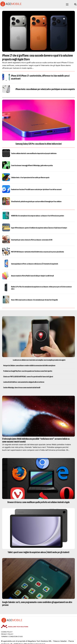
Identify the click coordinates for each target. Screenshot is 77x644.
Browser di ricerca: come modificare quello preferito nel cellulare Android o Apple (39, 502)
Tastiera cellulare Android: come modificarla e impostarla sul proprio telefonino (34, 153)
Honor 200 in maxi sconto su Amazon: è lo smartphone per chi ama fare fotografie (34, 300)
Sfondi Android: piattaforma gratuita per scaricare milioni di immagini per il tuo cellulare (36, 202)
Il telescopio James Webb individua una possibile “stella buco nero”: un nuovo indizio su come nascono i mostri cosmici (36, 440)
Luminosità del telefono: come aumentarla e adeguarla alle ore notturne (24, 382)
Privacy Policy (7, 634)
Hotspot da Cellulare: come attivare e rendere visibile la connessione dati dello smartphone (29, 366)
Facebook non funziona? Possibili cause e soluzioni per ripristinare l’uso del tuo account (36, 189)
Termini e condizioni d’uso (12, 637)
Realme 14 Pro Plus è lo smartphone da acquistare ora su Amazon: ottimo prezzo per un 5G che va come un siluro (41, 288)
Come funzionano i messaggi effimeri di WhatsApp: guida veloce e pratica (32, 165)
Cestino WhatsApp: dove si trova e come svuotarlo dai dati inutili (22, 388)
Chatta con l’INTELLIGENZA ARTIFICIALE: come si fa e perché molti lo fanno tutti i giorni (28, 377)
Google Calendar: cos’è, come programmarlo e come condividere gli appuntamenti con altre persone (37, 604)
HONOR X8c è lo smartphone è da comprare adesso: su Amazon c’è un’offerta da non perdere (38, 216)
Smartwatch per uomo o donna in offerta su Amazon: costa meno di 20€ (32, 240)
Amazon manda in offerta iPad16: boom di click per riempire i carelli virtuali (32, 276)
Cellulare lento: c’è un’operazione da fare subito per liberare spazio (30, 178)
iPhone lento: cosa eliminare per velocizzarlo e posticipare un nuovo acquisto (45, 89)
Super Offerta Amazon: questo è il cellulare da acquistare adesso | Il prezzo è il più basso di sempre (39, 228)
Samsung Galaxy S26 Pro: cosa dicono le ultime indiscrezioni (39, 144)
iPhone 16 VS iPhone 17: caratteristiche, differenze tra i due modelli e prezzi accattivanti (40, 77)
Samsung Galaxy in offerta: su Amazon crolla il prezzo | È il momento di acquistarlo (35, 264)
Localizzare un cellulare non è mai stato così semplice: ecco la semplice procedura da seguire (39, 360)
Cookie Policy (7, 632)
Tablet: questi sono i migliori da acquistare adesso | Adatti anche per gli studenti (38, 552)
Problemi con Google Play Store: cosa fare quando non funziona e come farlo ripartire (28, 371)
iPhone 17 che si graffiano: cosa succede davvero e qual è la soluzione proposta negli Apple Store (37, 57)
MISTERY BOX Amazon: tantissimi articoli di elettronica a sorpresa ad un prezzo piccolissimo (38, 252)
